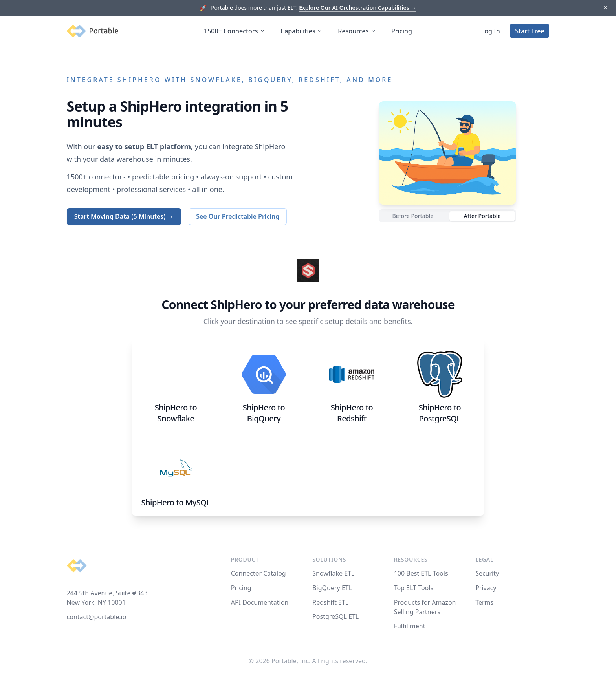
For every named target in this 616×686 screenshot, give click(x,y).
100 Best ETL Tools (421, 573)
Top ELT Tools (414, 588)
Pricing (402, 31)
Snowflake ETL (333, 573)
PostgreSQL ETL (335, 616)
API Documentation (260, 602)
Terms (484, 602)
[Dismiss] (605, 8)
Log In (491, 31)
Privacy (486, 588)
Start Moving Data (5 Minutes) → (124, 216)
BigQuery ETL (332, 588)
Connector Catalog (258, 573)
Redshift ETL (330, 602)
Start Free (530, 31)
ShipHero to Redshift (352, 413)
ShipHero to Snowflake (176, 413)
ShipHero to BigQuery (264, 413)
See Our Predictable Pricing (238, 216)
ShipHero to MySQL (176, 502)
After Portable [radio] (482, 216)
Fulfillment (410, 626)
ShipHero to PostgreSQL (440, 413)
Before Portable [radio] (413, 216)
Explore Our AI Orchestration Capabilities (357, 8)
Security (487, 573)
